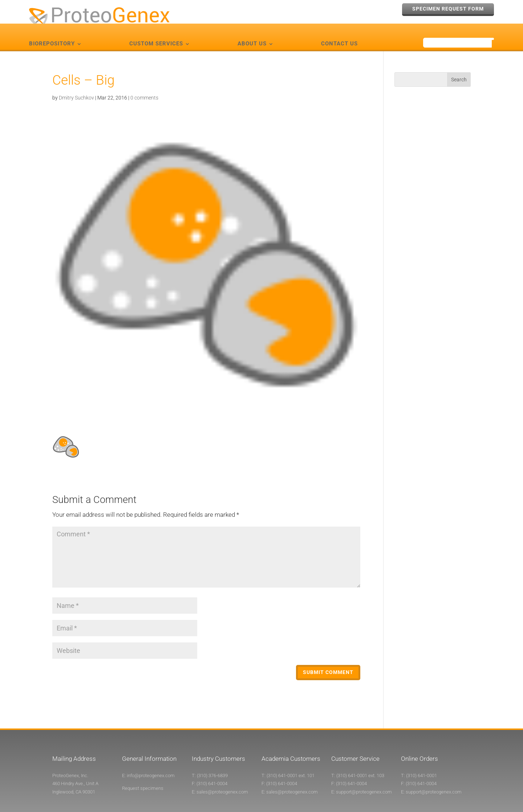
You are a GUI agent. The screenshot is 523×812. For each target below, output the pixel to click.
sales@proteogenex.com (222, 779)
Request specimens (143, 776)
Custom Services (156, 31)
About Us (252, 31)
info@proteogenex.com (151, 763)
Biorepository (52, 31)
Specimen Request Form (448, 9)
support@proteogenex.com (364, 779)
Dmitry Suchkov (76, 85)
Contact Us (339, 31)
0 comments (144, 85)
